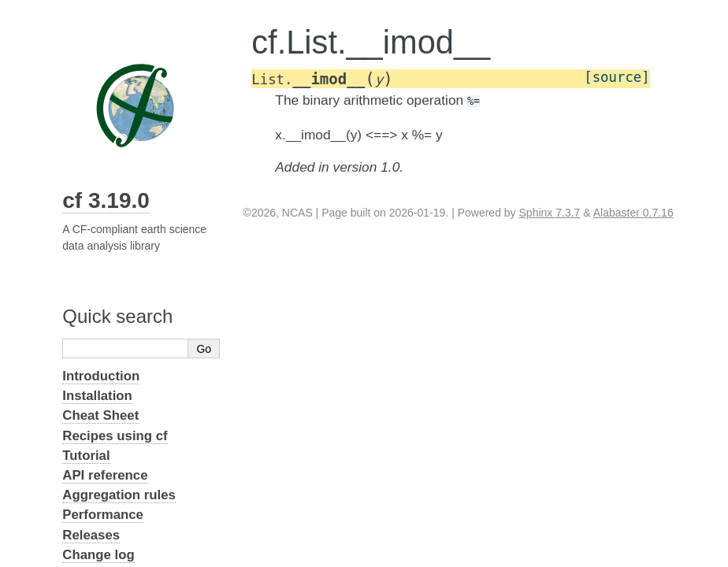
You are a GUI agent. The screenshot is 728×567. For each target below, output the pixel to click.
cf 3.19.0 (106, 200)
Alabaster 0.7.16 (633, 213)
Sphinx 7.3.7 (550, 213)
